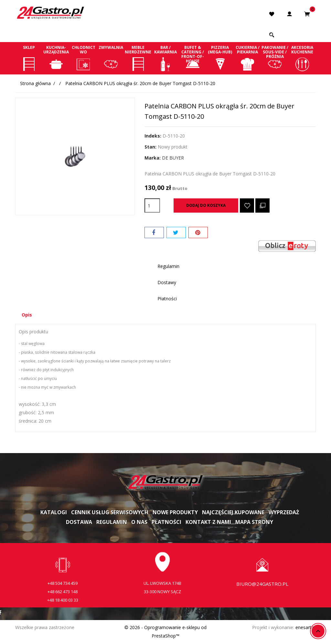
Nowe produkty (175, 513)
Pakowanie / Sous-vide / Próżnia (275, 58)
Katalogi (54, 513)
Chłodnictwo (84, 58)
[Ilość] (152, 205)
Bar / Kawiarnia (166, 58)
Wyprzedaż (284, 513)
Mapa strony (254, 523)
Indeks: (153, 136)
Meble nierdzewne (138, 58)
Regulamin (112, 523)
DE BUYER (173, 158)
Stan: (150, 147)
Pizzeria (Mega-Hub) (220, 58)
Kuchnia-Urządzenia (56, 58)
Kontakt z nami (208, 523)
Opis (28, 315)
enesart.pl (306, 628)
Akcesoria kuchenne (302, 58)
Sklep (29, 58)
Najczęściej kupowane (233, 513)
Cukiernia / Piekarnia (247, 58)
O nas (139, 523)
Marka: (153, 158)
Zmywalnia (111, 58)
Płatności (166, 523)
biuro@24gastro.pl (262, 584)
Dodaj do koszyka (206, 205)
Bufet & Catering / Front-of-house (193, 58)
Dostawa (79, 523)
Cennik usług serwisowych (110, 513)
